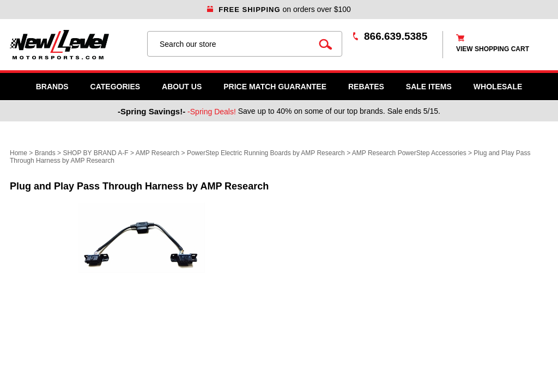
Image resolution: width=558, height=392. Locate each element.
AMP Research (157, 153)
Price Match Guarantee (275, 87)
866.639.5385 (396, 36)
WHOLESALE (498, 87)
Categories (116, 87)
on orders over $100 (279, 9)
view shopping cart (493, 49)
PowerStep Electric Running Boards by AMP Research (266, 153)
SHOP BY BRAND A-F (95, 153)
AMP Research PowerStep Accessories (409, 153)
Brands (52, 87)
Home (19, 153)
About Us (182, 87)
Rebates (366, 87)
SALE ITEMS (429, 87)
